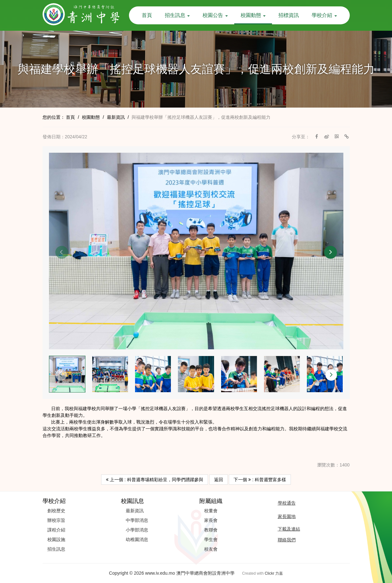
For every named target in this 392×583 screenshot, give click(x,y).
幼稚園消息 (137, 539)
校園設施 (56, 539)
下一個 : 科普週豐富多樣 (260, 480)
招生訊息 (177, 15)
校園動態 (253, 15)
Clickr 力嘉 (274, 573)
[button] (62, 252)
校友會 (211, 549)
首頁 (147, 15)
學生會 (211, 539)
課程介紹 (56, 530)
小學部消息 (137, 530)
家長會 (211, 520)
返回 (219, 480)
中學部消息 (137, 520)
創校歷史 (56, 511)
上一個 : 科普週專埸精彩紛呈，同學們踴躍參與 (155, 480)
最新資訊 (116, 117)
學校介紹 (324, 15)
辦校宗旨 (56, 520)
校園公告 (215, 15)
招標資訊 (289, 15)
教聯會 (211, 530)
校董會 (211, 511)
